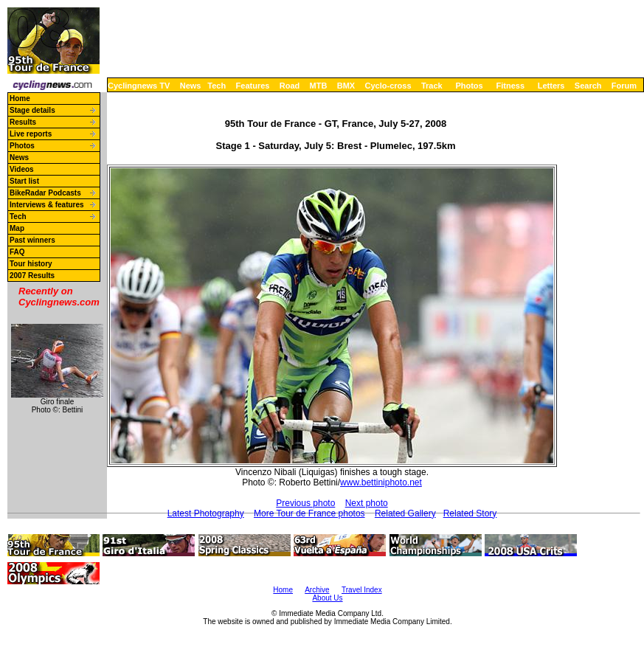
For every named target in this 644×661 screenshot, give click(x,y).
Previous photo (305, 503)
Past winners (32, 240)
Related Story (470, 513)
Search (588, 86)
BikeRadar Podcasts (45, 193)
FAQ (17, 252)
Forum (624, 86)
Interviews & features (47, 205)
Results (23, 122)
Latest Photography (206, 513)
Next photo (367, 503)
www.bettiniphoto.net (381, 482)
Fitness (510, 86)
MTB (319, 86)
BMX (346, 86)
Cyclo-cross (388, 86)
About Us (327, 598)
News (191, 86)
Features (253, 86)
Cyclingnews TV (139, 86)
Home (20, 98)
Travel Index (362, 590)
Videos (22, 169)
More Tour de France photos (309, 513)
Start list (24, 181)
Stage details (32, 110)
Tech (217, 86)
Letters (551, 86)
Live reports (31, 134)
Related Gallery (405, 513)
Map (17, 228)
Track (432, 86)
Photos (469, 86)
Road (290, 86)
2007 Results (32, 276)
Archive (317, 590)
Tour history (31, 264)
